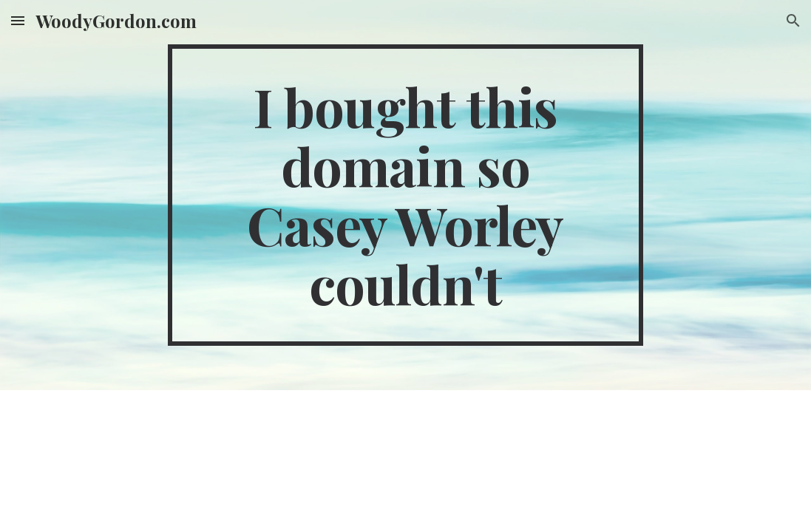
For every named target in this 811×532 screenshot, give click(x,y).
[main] (405, 195)
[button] (18, 20)
